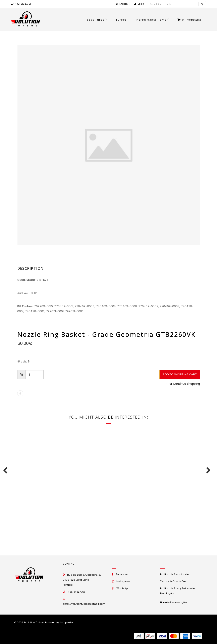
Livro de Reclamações (174, 602)
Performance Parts (151, 20)
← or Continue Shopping (183, 384)
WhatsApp (123, 588)
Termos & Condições (173, 581)
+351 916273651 (22, 4)
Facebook (122, 574)
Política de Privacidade (174, 574)
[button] (123, 4)
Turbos (121, 20)
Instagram (123, 581)
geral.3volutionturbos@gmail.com (84, 604)
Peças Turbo (95, 20)
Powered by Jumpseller (59, 622)
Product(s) (189, 20)
